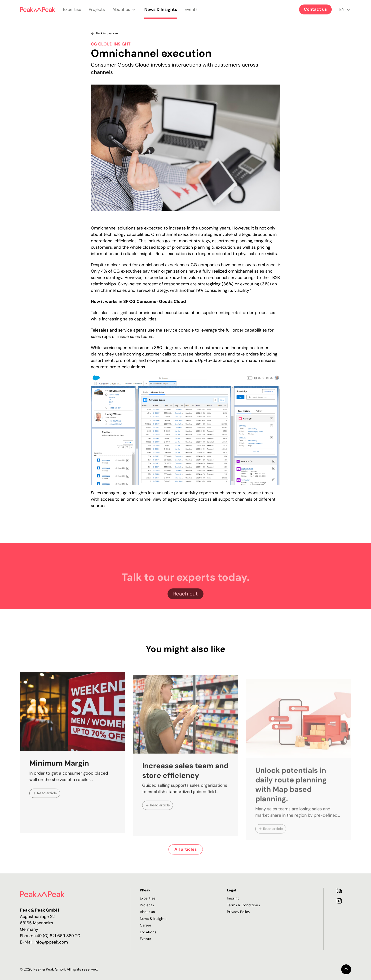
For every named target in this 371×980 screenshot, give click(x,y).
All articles (186, 849)
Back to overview (105, 33)
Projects (97, 13)
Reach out (185, 607)
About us (125, 13)
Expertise (72, 13)
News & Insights (161, 13)
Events (191, 13)
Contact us (315, 9)
